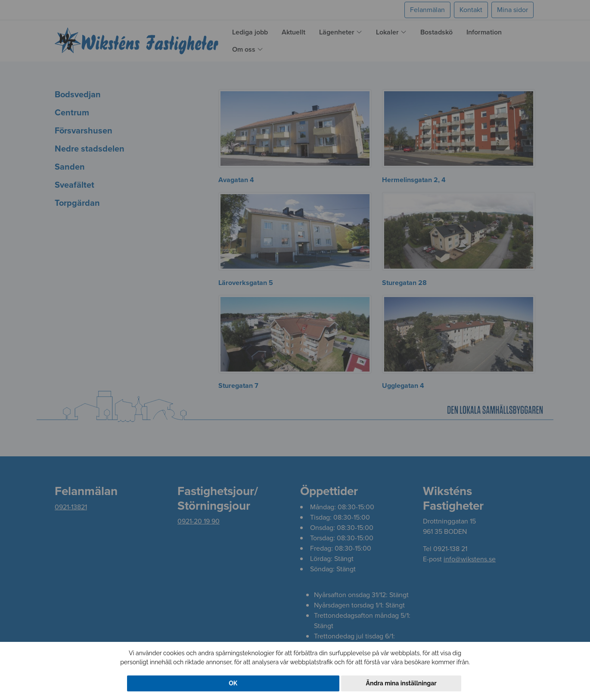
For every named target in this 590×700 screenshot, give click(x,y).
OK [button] (233, 683)
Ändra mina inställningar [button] (401, 683)
